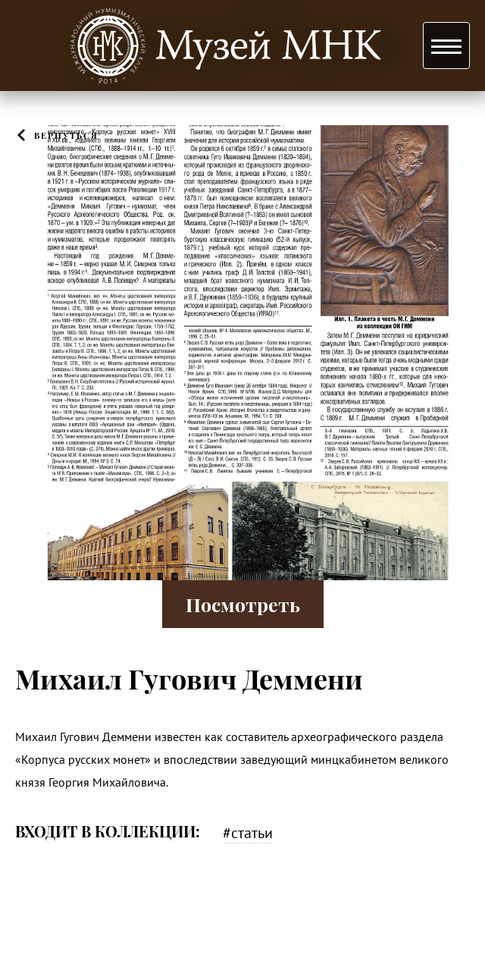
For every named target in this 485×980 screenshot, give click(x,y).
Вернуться (66, 135)
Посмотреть (243, 604)
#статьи (248, 833)
